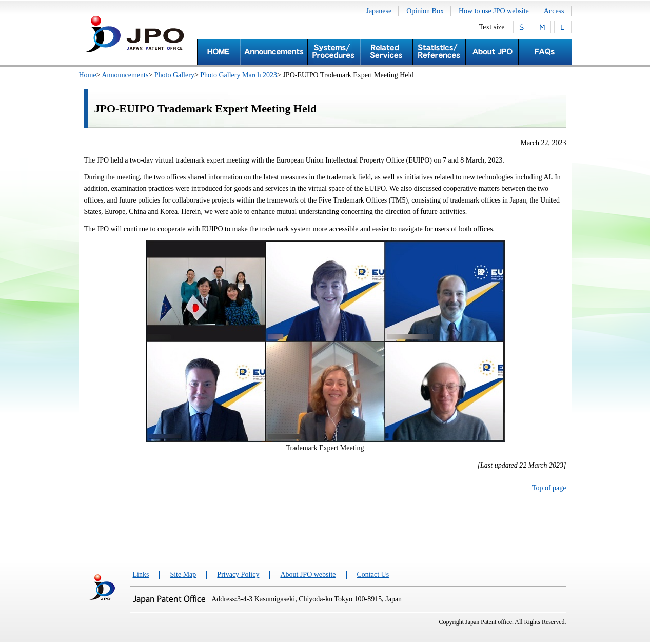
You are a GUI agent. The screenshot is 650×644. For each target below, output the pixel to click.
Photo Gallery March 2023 (239, 75)
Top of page (549, 488)
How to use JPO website (494, 11)
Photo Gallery (174, 75)
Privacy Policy (238, 575)
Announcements (125, 75)
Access (554, 11)
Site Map (183, 575)
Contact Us (373, 575)
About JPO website (308, 575)
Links (141, 575)
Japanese (379, 11)
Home (88, 75)
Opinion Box (425, 11)
